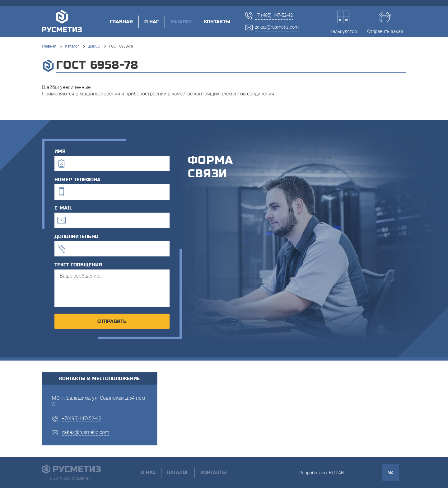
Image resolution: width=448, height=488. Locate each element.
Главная (121, 22)
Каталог (72, 46)
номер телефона (77, 180)
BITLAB (336, 472)
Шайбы (94, 46)
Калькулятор (343, 23)
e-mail (63, 208)
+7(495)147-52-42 (82, 418)
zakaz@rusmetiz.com (85, 432)
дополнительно (76, 237)
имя (60, 151)
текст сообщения (78, 265)
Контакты (217, 22)
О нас (152, 22)
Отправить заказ (385, 23)
